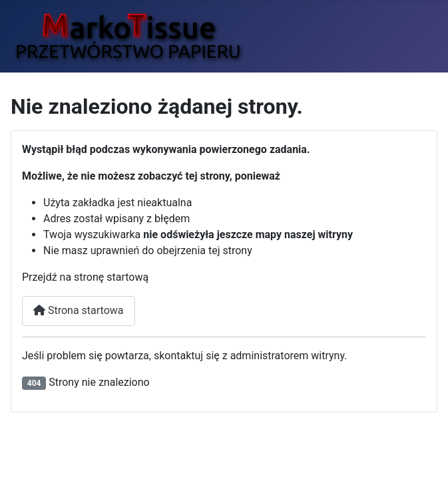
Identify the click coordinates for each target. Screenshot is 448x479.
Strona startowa (79, 310)
